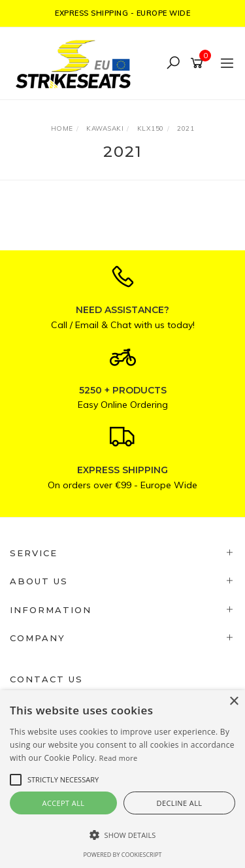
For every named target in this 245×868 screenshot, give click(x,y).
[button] (122, 835)
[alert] (122, 779)
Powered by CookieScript (122, 855)
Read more (119, 758)
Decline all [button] (180, 803)
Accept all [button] (64, 803)
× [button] (234, 702)
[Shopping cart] (199, 63)
